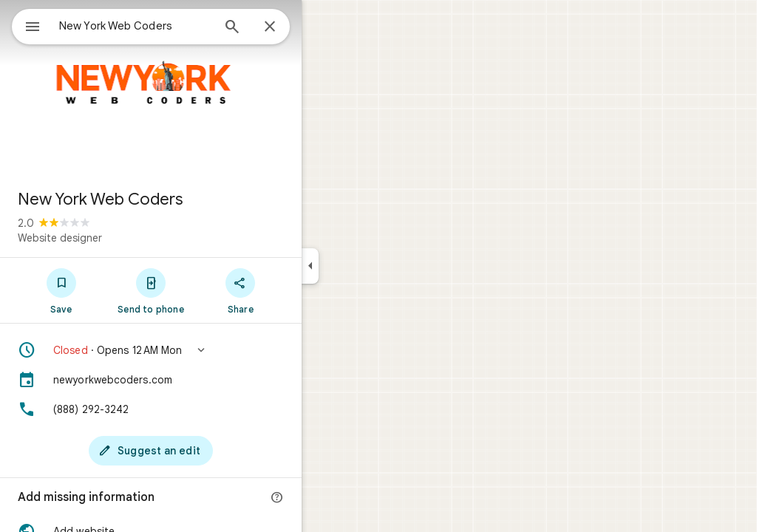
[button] (204, 350)
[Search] (285, 28)
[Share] (294, 290)
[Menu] (27, 25)
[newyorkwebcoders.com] (204, 380)
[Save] (114, 290)
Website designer (113, 238)
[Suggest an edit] (204, 451)
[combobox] (174, 26)
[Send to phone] (204, 290)
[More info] (330, 498)
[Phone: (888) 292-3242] (204, 409)
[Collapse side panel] (363, 266)
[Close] (323, 27)
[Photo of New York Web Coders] (204, 89)
